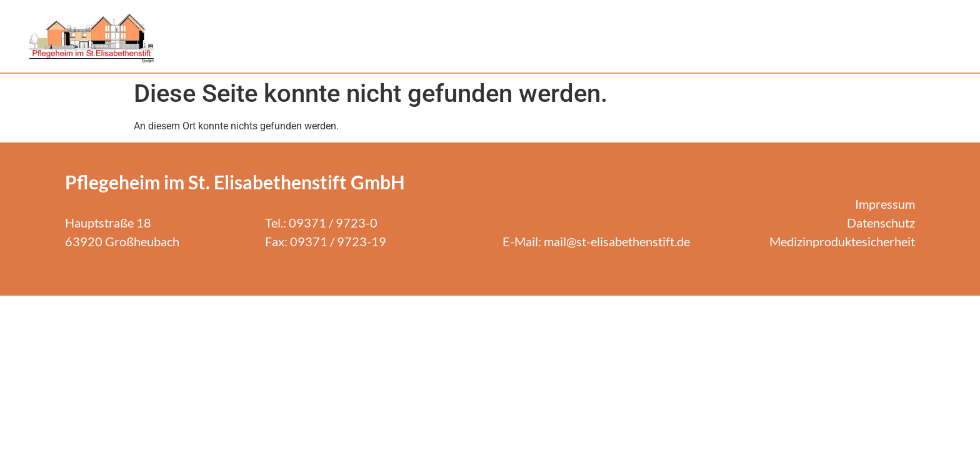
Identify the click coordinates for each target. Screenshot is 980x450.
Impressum (885, 204)
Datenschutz (881, 222)
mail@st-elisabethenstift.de (617, 241)
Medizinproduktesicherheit (842, 241)
